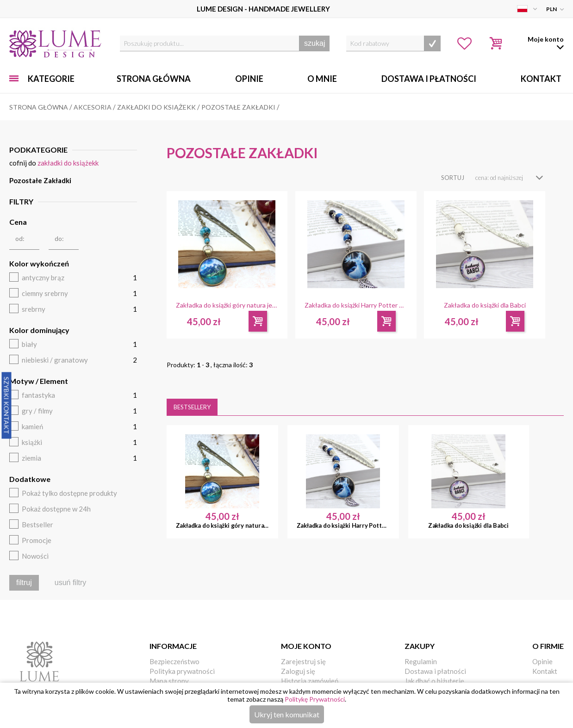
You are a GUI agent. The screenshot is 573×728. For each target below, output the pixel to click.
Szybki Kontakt (7, 405)
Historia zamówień (310, 681)
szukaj (315, 43)
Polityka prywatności (182, 671)
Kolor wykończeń (39, 263)
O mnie (322, 79)
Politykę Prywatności (315, 699)
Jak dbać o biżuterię (434, 681)
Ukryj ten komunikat (287, 714)
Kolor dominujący (39, 330)
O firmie (548, 646)
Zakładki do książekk (68, 163)
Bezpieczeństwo (174, 661)
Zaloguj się (298, 671)
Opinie (249, 79)
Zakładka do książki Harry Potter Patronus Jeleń (356, 305)
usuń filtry (70, 583)
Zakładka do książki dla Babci (485, 305)
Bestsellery (192, 407)
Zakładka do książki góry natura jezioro (227, 305)
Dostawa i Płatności (429, 79)
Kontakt (541, 79)
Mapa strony (169, 681)
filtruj (24, 583)
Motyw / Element (39, 381)
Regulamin (421, 661)
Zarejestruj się (303, 661)
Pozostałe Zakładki (40, 180)
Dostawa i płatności (435, 671)
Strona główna (154, 79)
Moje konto (306, 646)
